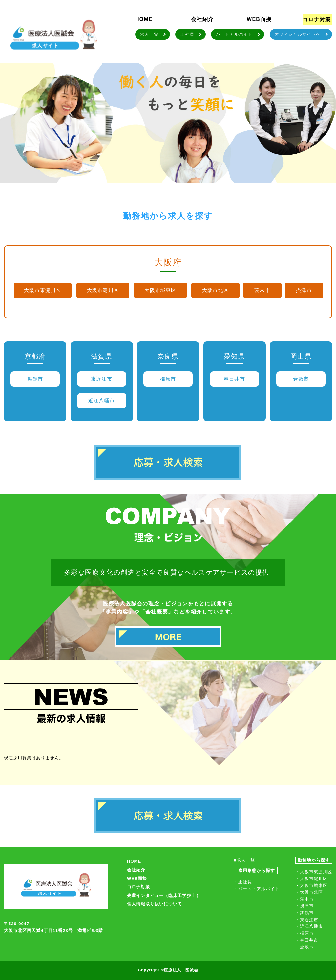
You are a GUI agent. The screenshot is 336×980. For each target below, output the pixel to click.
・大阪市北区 (309, 892)
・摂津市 (304, 906)
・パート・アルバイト (257, 889)
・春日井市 (307, 940)
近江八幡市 (102, 401)
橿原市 (168, 379)
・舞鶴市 (304, 913)
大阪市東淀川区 (42, 290)
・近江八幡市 (309, 926)
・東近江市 (307, 920)
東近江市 (102, 379)
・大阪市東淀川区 (314, 872)
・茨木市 (304, 899)
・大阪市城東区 (311, 886)
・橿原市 (304, 933)
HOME (144, 19)
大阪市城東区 (160, 290)
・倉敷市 (304, 947)
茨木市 (262, 290)
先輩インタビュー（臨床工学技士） (164, 895)
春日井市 (234, 379)
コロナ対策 (317, 20)
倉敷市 (301, 379)
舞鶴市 (35, 379)
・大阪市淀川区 (311, 879)
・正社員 (243, 882)
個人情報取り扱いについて (155, 904)
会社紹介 (202, 19)
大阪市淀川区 (103, 290)
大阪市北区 (215, 290)
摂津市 (304, 290)
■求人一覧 (244, 860)
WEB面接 (259, 19)
